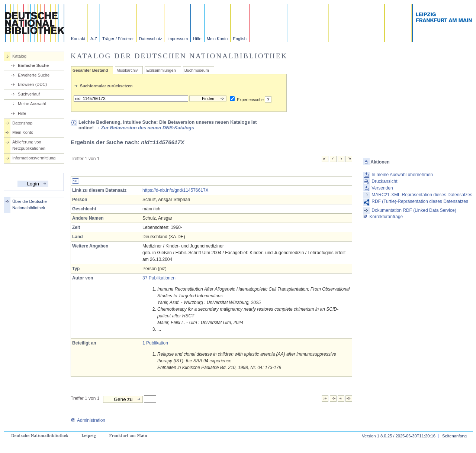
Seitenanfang (454, 436)
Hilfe (197, 39)
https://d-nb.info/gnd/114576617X (175, 190)
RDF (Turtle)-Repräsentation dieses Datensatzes (420, 201)
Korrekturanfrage (383, 217)
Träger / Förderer (118, 39)
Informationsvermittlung (34, 158)
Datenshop (22, 123)
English (240, 39)
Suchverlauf (29, 94)
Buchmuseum (197, 70)
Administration (88, 420)
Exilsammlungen (161, 70)
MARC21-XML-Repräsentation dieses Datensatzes (422, 195)
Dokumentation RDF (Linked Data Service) (414, 210)
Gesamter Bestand (90, 70)
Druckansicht (384, 181)
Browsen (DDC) (32, 84)
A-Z (94, 39)
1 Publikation (155, 343)
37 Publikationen (159, 278)
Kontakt (78, 39)
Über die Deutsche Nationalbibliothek (30, 205)
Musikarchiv (127, 70)
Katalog (19, 56)
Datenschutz (151, 39)
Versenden (382, 188)
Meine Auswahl (32, 104)
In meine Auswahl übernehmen (402, 175)
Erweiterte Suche (34, 75)
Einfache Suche (33, 65)
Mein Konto (217, 39)
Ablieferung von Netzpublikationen (29, 145)
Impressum (178, 39)
